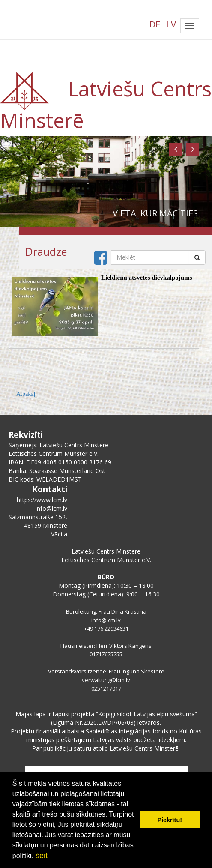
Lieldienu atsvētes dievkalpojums (147, 278)
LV (171, 24)
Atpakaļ (26, 394)
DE (155, 24)
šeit (42, 856)
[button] (176, 149)
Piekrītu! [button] (170, 820)
